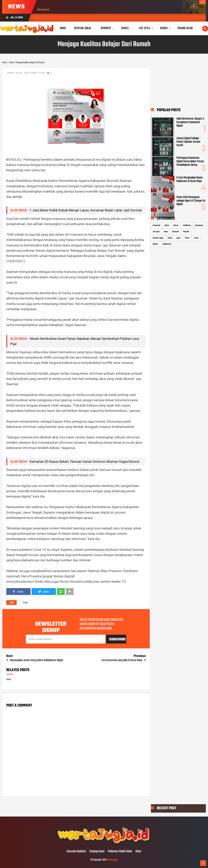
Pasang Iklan (185, 28)
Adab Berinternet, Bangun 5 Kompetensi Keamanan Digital (190, 122)
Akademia (156, 225)
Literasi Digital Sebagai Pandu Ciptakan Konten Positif (188, 142)
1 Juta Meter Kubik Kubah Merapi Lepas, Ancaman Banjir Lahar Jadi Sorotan (86, 210)
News (166, 232)
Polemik (186, 232)
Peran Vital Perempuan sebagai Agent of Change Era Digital (191, 201)
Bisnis (167, 225)
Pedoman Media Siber (120, 852)
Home (63, 28)
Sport (178, 238)
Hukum (176, 225)
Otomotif (176, 232)
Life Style (156, 232)
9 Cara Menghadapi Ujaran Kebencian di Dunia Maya (190, 179)
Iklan (138, 852)
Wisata (155, 244)
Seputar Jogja (158, 238)
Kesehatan (199, 225)
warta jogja (112, 860)
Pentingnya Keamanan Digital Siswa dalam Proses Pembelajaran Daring (190, 161)
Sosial (170, 238)
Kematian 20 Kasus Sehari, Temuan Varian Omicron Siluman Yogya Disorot (85, 461)
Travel (196, 238)
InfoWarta (187, 225)
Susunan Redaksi (76, 852)
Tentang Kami (97, 852)
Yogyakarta (167, 244)
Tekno (25, 603)
